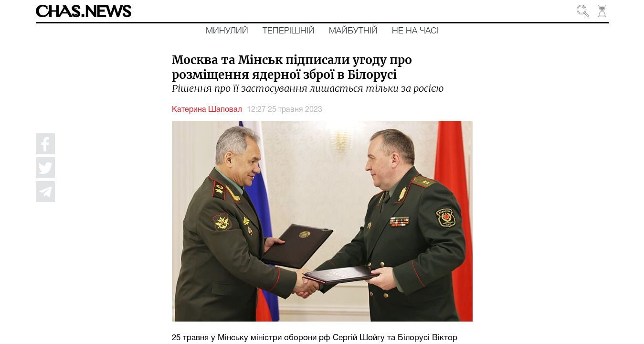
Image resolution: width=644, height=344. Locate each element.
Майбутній (353, 31)
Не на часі (415, 31)
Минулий (227, 31)
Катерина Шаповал (207, 110)
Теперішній (289, 31)
